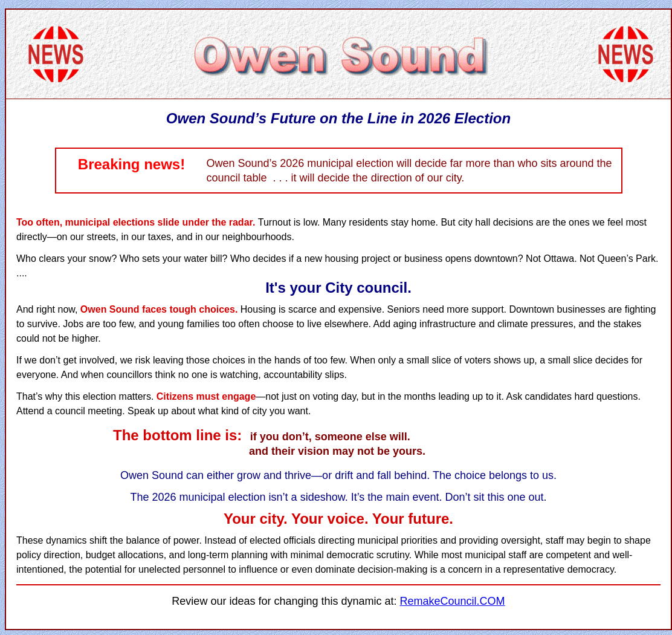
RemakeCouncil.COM (453, 601)
